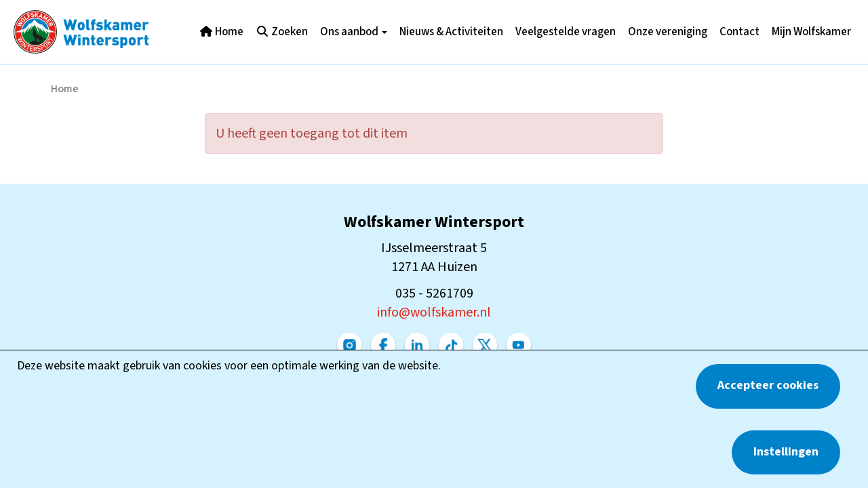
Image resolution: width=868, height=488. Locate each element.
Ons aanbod (354, 32)
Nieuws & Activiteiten (451, 32)
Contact (739, 32)
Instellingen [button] (786, 452)
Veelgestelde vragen (566, 32)
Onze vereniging (668, 32)
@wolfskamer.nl (434, 312)
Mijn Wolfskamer (811, 32)
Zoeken (282, 32)
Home (221, 32)
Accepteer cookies (768, 385)
